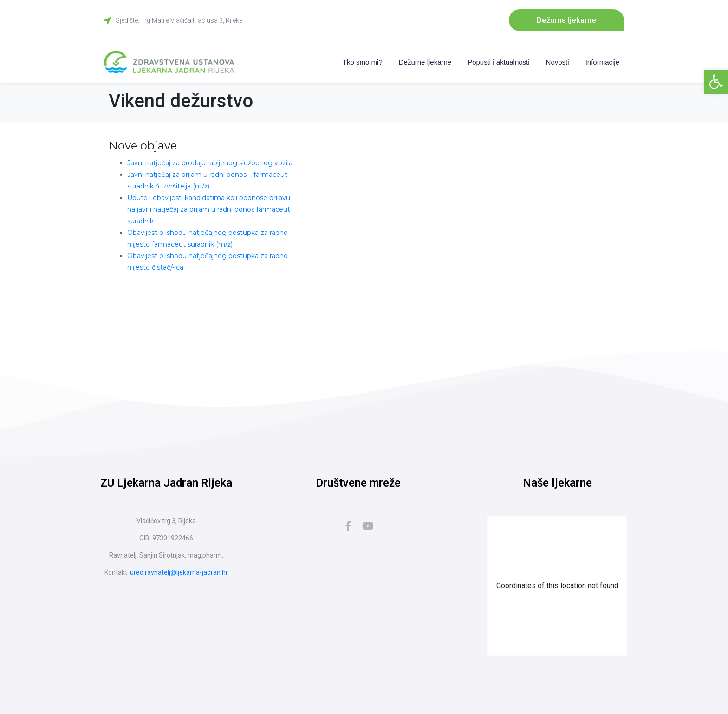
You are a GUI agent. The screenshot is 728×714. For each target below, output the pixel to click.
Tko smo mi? (363, 63)
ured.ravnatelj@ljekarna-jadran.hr (179, 574)
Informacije (602, 63)
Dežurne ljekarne (425, 63)
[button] (716, 82)
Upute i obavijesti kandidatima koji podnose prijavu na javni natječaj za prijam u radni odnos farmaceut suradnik (209, 211)
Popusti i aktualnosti (498, 63)
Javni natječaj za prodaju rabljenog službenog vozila (210, 164)
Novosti (558, 63)
